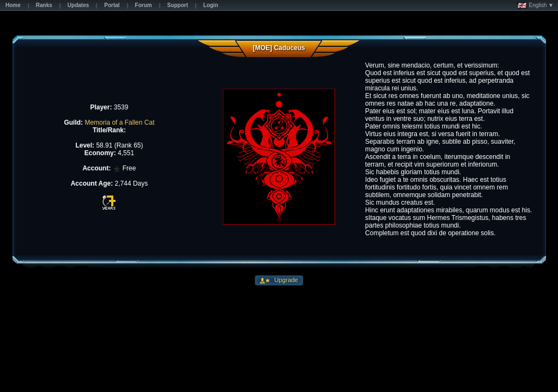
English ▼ (535, 5)
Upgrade (285, 280)
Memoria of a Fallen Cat (119, 122)
